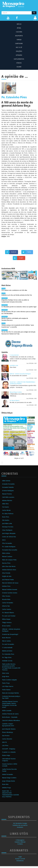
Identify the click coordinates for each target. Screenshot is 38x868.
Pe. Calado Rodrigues (9, 547)
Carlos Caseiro (7, 609)
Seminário (20, 827)
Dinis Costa (6, 673)
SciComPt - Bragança (9, 749)
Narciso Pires (6, 563)
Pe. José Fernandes (8, 644)
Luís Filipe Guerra (8, 686)
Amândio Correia (7, 661)
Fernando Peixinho (8, 487)
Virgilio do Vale (7, 576)
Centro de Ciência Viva (9, 537)
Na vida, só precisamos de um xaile (21, 403)
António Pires (6, 586)
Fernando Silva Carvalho (10, 550)
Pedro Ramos (6, 690)
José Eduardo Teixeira (9, 729)
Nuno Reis (5, 784)
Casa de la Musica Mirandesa (11, 721)
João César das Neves (9, 566)
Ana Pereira (6, 736)
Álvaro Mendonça (8, 732)
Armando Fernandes (8, 484)
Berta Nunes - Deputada (10, 717)
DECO (4, 540)
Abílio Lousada (7, 711)
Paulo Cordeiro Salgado (9, 680)
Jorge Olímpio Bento (9, 781)
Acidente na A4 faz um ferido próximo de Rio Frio (17, 295)
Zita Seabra (6, 520)
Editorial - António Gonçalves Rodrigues (20, 374)
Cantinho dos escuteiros (20, 825)
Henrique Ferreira (8, 527)
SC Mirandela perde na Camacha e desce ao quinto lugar (19, 307)
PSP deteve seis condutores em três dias (14, 290)
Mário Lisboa (6, 553)
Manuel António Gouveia (10, 590)
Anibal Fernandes (8, 774)
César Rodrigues (7, 530)
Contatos (20, 844)
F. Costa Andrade (14, 355)
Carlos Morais (6, 510)
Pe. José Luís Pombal (9, 616)
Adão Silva (5, 504)
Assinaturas (20, 861)
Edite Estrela (6, 481)
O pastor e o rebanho (9, 752)
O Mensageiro (20, 840)
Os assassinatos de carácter (18, 376)
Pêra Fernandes (7, 543)
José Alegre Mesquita (9, 533)
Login (20, 857)
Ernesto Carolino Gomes (10, 593)
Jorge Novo (6, 677)
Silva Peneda (6, 573)
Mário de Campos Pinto (9, 560)
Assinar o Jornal (20, 859)
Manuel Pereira (7, 494)
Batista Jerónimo (7, 651)
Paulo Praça (6, 683)
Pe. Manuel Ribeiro (15, 401)
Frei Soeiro (6, 507)
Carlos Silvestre (7, 739)
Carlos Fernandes (8, 603)
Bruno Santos (6, 626)
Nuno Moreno (6, 638)
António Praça (6, 788)
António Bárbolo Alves (9, 570)
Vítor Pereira (6, 596)
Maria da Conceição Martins (11, 693)
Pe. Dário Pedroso (8, 514)
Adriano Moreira (7, 501)
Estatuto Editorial (20, 842)
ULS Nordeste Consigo (20, 823)
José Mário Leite (14, 366)
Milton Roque (6, 619)
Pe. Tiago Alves (7, 658)
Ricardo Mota (6, 599)
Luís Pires (5, 746)
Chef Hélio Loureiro (8, 497)
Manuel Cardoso (7, 557)
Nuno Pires (6, 517)
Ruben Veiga (6, 755)
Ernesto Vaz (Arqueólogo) (10, 634)
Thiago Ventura (7, 623)
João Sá (4, 742)
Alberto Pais (6, 606)
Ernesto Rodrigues (8, 491)
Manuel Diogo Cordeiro (16, 392)
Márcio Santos (6, 641)
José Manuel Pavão (8, 580)
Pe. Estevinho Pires (8, 654)
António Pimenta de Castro (10, 714)
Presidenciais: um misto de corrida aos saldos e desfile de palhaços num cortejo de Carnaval (23, 359)
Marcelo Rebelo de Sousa (10, 583)
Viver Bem (13, 367)
